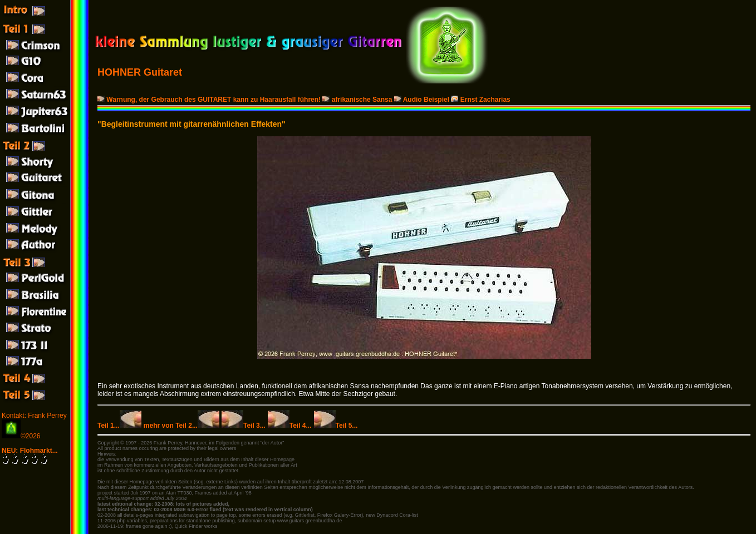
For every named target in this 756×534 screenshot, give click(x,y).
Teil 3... (244, 426)
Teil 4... (290, 426)
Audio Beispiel (423, 100)
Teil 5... (336, 426)
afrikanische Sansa (358, 100)
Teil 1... (119, 426)
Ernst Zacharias (480, 100)
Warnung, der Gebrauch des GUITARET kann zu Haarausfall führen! (210, 100)
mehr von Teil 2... (181, 426)
